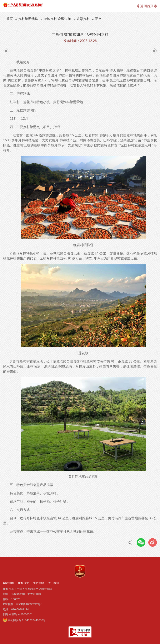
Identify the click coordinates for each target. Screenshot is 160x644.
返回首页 (147, 6)
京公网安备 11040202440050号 (27, 620)
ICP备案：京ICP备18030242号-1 (23, 604)
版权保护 (24, 583)
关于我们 (54, 583)
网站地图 (9, 583)
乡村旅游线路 (28, 19)
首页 (10, 19)
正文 (98, 19)
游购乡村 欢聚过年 (57, 19)
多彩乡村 (83, 19)
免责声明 (39, 583)
